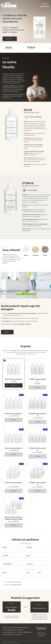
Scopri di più (11, 39)
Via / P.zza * (30, 564)
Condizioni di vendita (41, 634)
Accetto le (13, 585)
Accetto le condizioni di (13, 582)
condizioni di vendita (16, 585)
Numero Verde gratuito (45, 5)
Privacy (19, 582)
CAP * (28, 572)
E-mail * (29, 556)
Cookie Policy (41, 636)
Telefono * (6, 556)
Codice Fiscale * (7, 564)
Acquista (9, 332)
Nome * (5, 547)
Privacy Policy (41, 632)
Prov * (40, 572)
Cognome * (29, 547)
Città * (5, 572)
